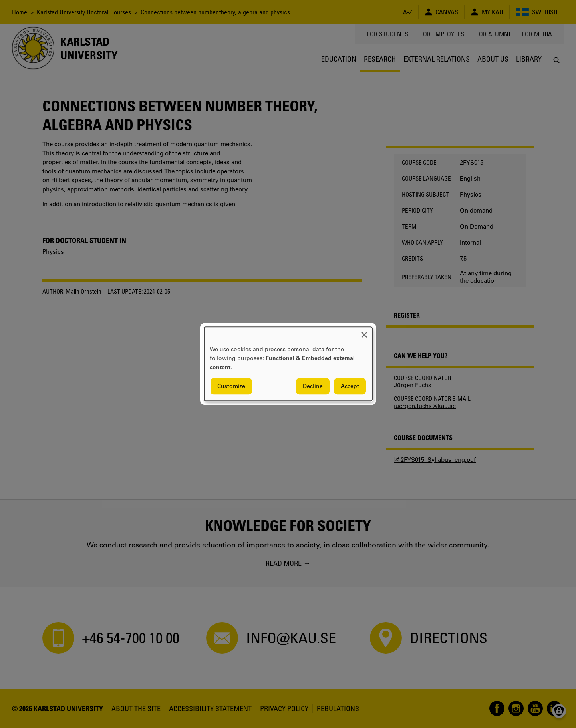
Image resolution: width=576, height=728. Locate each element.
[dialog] (288, 364)
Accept (350, 386)
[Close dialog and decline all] (364, 332)
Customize (231, 386)
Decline (313, 386)
